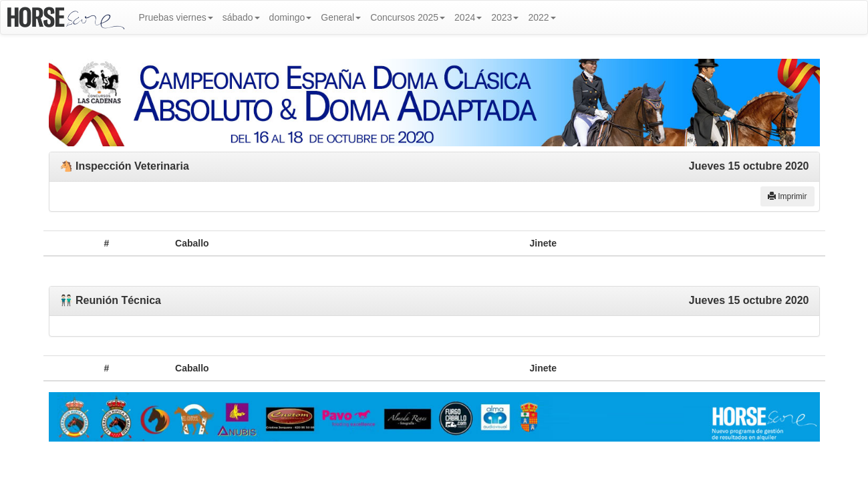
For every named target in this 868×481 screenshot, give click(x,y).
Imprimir (787, 196)
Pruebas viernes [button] (176, 17)
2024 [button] (468, 17)
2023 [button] (505, 17)
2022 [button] (542, 17)
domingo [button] (291, 17)
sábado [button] (241, 17)
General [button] (341, 17)
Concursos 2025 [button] (408, 17)
